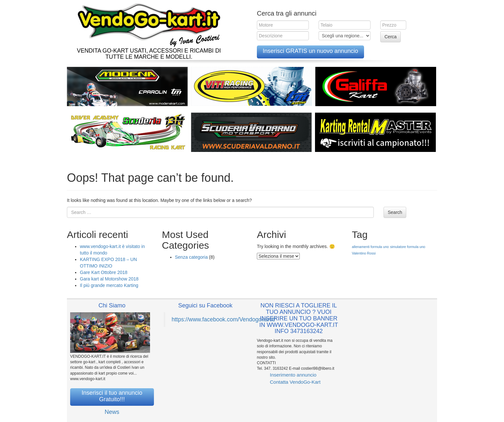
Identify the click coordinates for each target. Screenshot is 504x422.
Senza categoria (191, 257)
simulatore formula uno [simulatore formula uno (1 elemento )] (408, 247)
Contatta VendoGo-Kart (295, 382)
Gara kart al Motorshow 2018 (109, 279)
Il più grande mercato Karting (109, 285)
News (112, 412)
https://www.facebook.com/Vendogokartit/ (224, 319)
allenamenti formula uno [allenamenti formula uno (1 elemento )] (371, 247)
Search (395, 212)
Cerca (391, 37)
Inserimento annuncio (293, 375)
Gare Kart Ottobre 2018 (104, 272)
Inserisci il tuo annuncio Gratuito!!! (112, 396)
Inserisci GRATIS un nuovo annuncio (310, 51)
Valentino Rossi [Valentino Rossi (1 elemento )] (364, 253)
